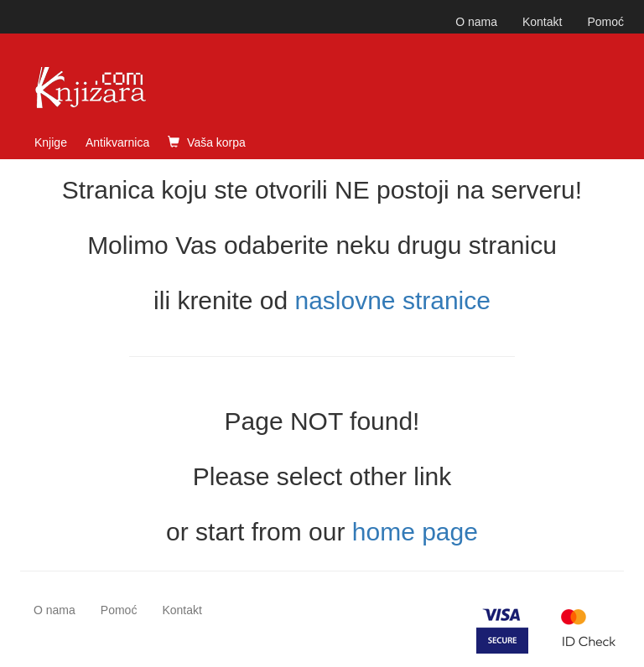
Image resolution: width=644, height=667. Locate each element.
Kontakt (542, 22)
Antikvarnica (117, 142)
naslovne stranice (392, 300)
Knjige (51, 142)
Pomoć (605, 22)
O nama (476, 22)
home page (415, 532)
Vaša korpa (207, 142)
